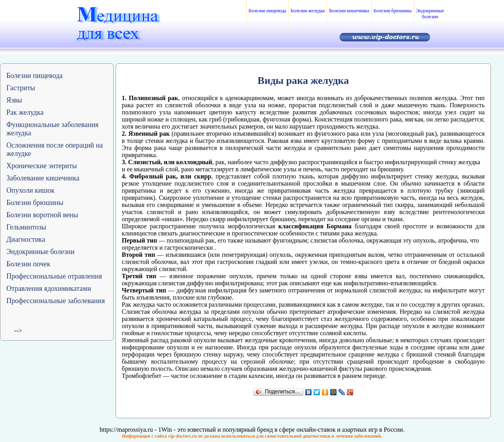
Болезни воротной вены (42, 215)
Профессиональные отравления (54, 276)
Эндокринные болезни (430, 14)
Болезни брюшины (393, 11)
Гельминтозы (26, 227)
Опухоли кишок (30, 190)
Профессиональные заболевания (56, 301)
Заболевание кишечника (43, 178)
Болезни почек (28, 264)
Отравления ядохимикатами (49, 288)
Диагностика (26, 239)
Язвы (14, 100)
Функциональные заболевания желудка (52, 129)
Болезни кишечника (349, 11)
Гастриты (21, 88)
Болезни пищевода (267, 11)
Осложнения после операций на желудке (55, 149)
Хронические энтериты (42, 166)
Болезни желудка (308, 11)
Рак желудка (25, 112)
